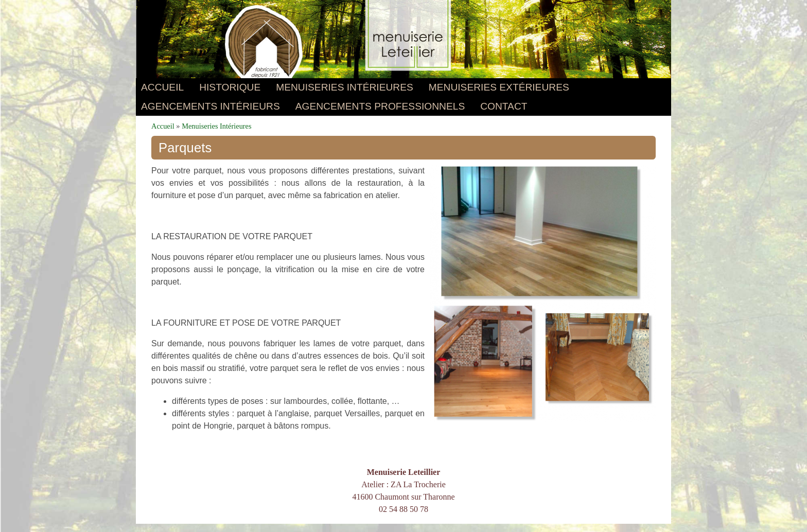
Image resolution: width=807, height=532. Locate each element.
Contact (504, 106)
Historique (230, 87)
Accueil (162, 87)
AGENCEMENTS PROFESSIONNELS (380, 106)
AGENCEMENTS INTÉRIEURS (210, 106)
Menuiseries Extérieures (499, 87)
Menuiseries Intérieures (345, 87)
